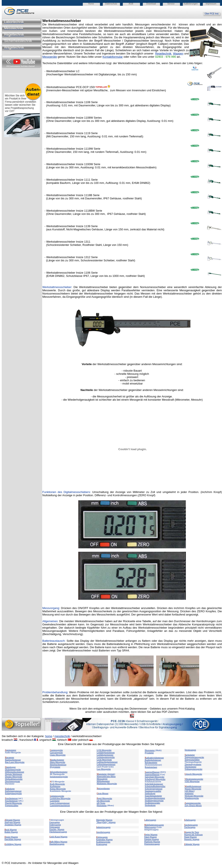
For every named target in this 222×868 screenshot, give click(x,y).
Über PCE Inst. (213, 14)
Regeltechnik (163, 53)
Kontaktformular (113, 57)
